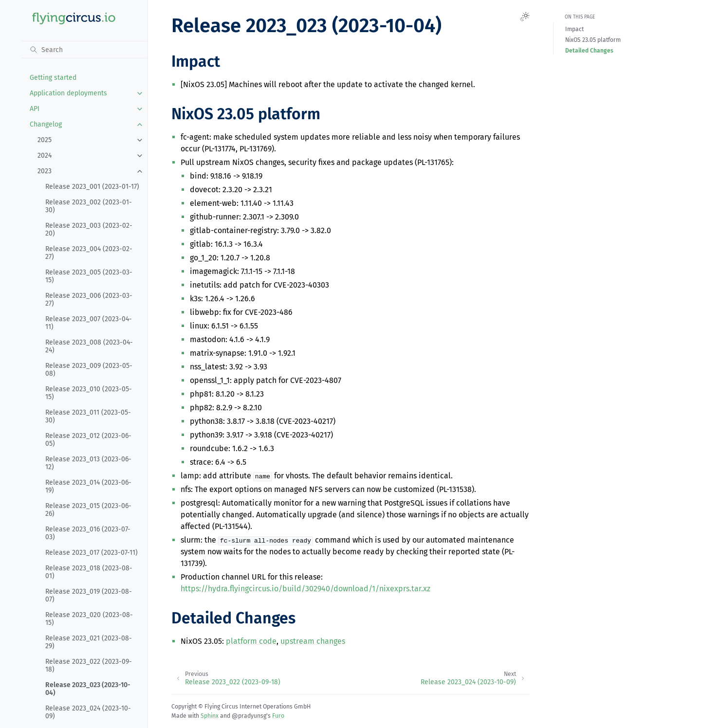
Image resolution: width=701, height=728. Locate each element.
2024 (45, 155)
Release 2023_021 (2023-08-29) (89, 642)
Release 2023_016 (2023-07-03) (88, 533)
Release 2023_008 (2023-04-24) (89, 346)
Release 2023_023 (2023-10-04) (88, 689)
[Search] (85, 50)
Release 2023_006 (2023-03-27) (89, 300)
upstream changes (313, 641)
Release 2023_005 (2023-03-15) (89, 276)
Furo (278, 716)
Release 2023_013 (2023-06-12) (88, 463)
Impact (574, 29)
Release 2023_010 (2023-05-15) (89, 393)
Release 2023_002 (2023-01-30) (89, 206)
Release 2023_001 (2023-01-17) (92, 187)
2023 (45, 171)
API (35, 109)
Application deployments (68, 93)
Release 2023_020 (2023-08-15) (89, 619)
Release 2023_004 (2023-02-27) (89, 253)
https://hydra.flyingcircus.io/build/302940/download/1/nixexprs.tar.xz (305, 589)
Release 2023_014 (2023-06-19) (88, 486)
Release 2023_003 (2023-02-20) (89, 229)
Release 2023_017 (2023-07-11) (92, 553)
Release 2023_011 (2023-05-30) (88, 416)
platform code (251, 641)
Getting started (53, 78)
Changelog (46, 124)
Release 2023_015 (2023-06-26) (88, 510)
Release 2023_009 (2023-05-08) (89, 370)
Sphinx (210, 716)
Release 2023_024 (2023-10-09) (88, 712)
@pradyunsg (249, 716)
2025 (45, 140)
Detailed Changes (589, 51)
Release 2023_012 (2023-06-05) (88, 440)
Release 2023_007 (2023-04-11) (89, 323)
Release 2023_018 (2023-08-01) (89, 572)
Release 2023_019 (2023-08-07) (89, 595)
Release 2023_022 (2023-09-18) (89, 665)
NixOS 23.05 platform (593, 40)
